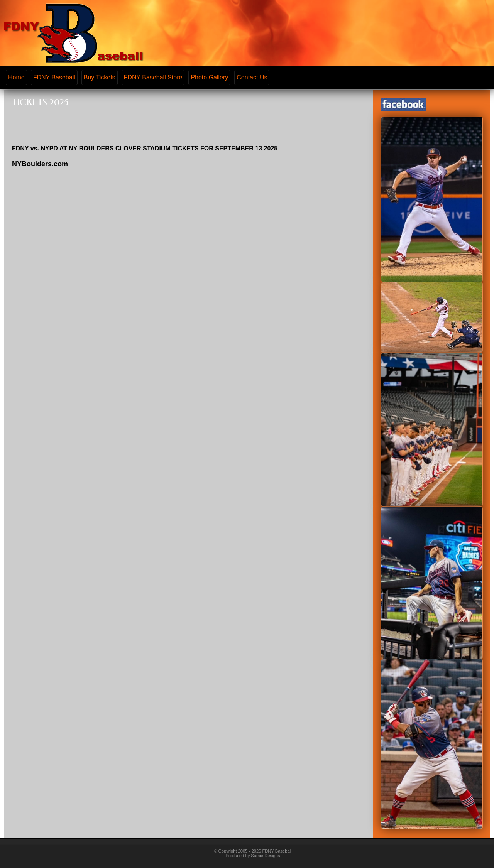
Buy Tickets (100, 77)
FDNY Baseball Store (153, 77)
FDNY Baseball (54, 77)
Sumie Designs (265, 856)
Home (16, 77)
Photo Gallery (209, 77)
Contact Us (252, 77)
